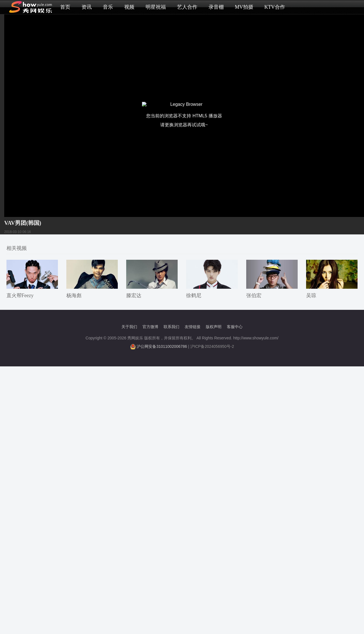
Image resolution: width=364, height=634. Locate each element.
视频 (129, 7)
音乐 (108, 7)
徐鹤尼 (194, 295)
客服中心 (235, 327)
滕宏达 (134, 295)
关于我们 (129, 327)
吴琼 (311, 295)
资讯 (87, 7)
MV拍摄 (244, 7)
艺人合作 (187, 7)
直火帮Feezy (20, 295)
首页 (65, 7)
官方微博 (150, 327)
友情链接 (193, 327)
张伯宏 (254, 295)
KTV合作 (275, 7)
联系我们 (171, 327)
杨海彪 (74, 295)
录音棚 (216, 7)
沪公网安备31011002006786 (162, 346)
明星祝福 (156, 7)
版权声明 (214, 327)
